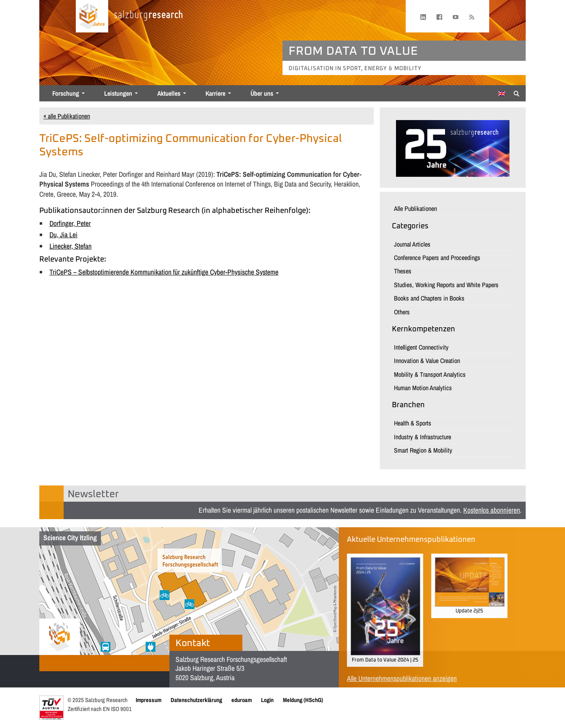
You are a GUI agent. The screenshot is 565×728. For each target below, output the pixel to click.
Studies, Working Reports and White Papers (446, 285)
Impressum (149, 700)
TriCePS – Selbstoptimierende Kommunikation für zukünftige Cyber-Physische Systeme (164, 272)
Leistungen (118, 93)
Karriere (215, 93)
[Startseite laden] (92, 16)
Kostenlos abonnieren (492, 510)
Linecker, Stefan (71, 246)
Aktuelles (169, 93)
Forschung (66, 93)
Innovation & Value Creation (427, 361)
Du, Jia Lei (63, 235)
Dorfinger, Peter (70, 223)
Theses (403, 271)
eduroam (242, 700)
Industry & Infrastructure (423, 437)
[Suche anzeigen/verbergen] (517, 93)
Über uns (262, 93)
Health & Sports (413, 423)
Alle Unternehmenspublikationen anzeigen (402, 678)
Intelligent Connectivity (421, 347)
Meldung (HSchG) (303, 700)
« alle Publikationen (67, 116)
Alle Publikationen (415, 208)
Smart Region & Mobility (423, 450)
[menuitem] (502, 94)
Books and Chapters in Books (429, 298)
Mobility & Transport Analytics (430, 374)
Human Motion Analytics (423, 388)
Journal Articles (412, 244)
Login (267, 700)
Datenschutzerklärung (196, 700)
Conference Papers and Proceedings (437, 258)
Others (402, 312)
